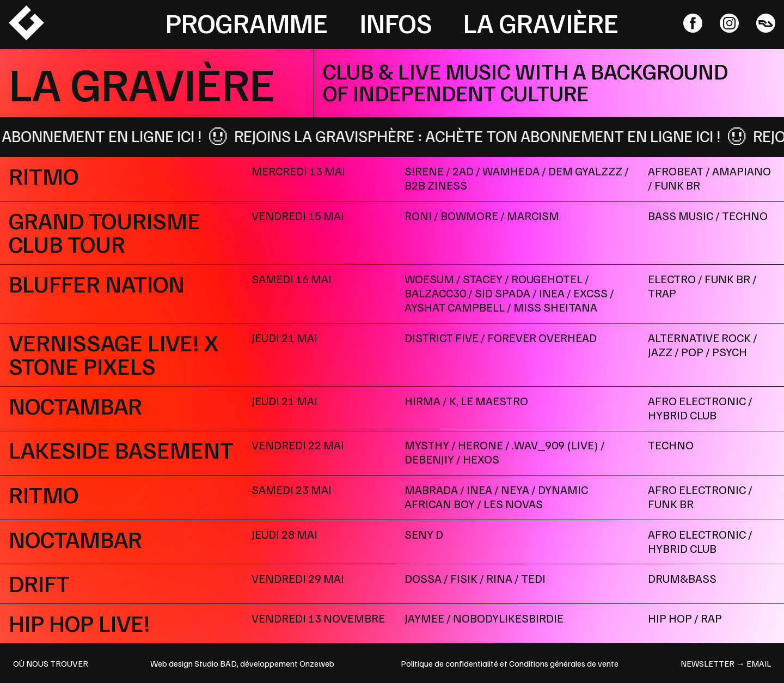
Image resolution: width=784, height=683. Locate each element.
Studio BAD (216, 663)
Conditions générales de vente (564, 663)
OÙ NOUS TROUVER (51, 663)
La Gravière (541, 22)
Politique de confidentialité (449, 663)
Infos (396, 22)
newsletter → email (726, 663)
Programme (247, 22)
